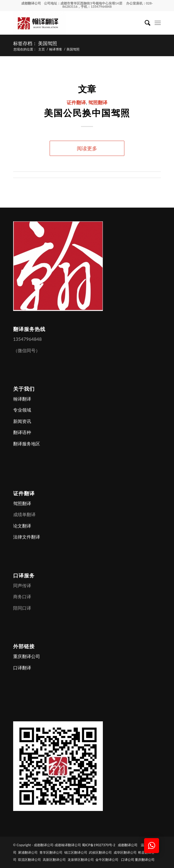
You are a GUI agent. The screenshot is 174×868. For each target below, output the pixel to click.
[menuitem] (145, 23)
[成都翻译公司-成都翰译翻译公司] (72, 23)
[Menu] (158, 23)
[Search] (145, 23)
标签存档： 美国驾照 (35, 43)
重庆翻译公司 (27, 656)
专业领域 (22, 410)
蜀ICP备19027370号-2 (99, 845)
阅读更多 (87, 148)
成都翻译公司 (31, 3)
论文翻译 (22, 526)
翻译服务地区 (27, 444)
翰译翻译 (22, 399)
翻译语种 (22, 432)
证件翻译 (76, 102)
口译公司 (128, 859)
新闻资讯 (22, 421)
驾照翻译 (98, 102)
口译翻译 (22, 668)
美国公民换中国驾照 (87, 112)
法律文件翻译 (27, 537)
